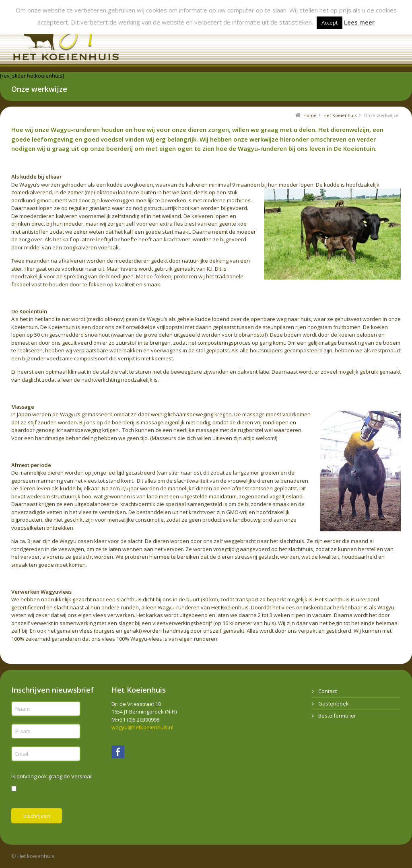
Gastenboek (334, 703)
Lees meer (359, 22)
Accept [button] (330, 23)
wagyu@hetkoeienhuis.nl (142, 727)
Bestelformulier (337, 716)
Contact (328, 691)
